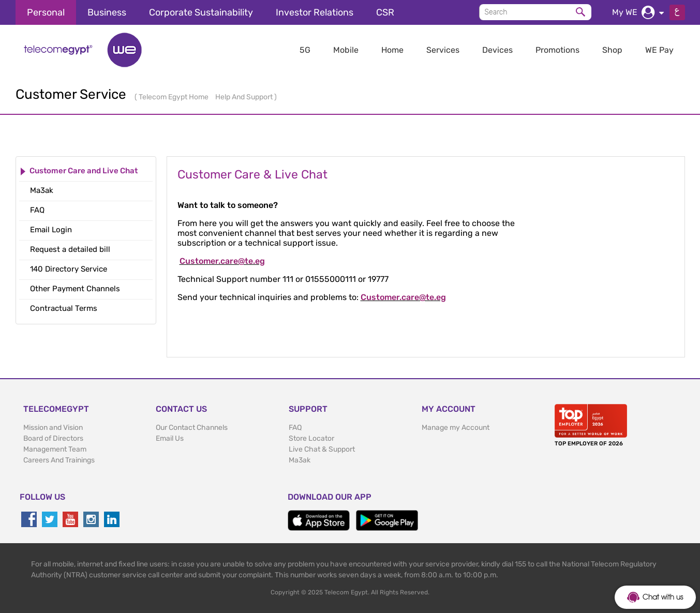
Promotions (557, 50)
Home (392, 50)
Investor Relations (315, 12)
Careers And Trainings (59, 460)
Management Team (55, 449)
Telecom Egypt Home (174, 97)
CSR (385, 12)
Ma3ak (300, 460)
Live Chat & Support (322, 449)
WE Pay (659, 50)
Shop (612, 50)
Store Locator (311, 438)
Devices (497, 50)
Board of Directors (53, 438)
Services (443, 50)
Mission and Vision (53, 428)
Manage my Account (456, 428)
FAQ (295, 428)
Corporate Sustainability (201, 12)
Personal (46, 12)
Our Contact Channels (192, 428)
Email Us (170, 438)
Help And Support (245, 97)
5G (305, 50)
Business (107, 12)
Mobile (346, 50)
